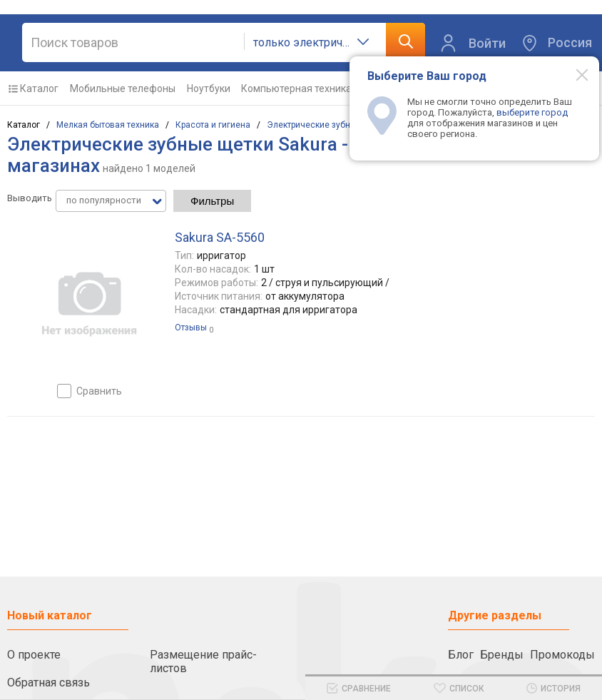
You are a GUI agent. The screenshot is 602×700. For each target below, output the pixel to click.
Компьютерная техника (296, 88)
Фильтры (212, 201)
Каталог (39, 88)
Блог (461, 655)
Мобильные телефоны (123, 88)
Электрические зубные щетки (328, 125)
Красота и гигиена (213, 125)
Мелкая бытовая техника (108, 125)
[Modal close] (574, 74)
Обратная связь (49, 683)
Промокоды (562, 655)
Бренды (502, 655)
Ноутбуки (209, 88)
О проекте (34, 655)
